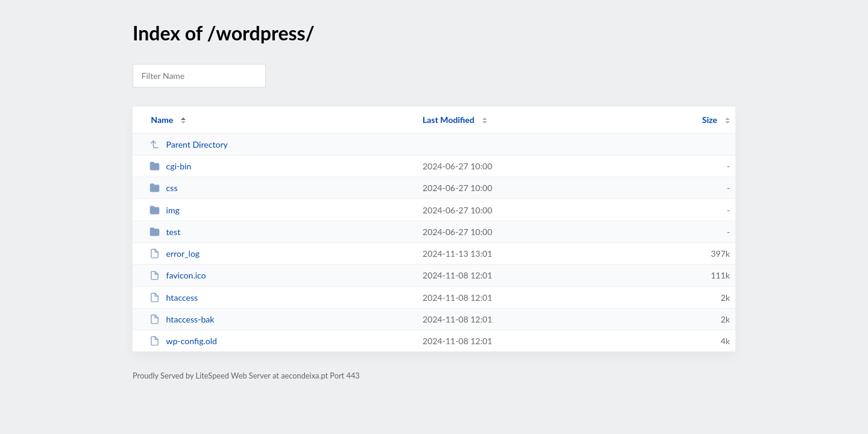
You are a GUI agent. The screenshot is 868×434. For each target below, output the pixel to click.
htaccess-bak (182, 319)
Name (162, 120)
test (165, 232)
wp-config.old (183, 341)
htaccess (174, 297)
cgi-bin (170, 166)
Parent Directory (189, 144)
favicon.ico (178, 275)
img (165, 210)
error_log (175, 253)
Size (710, 120)
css (163, 188)
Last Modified (448, 120)
